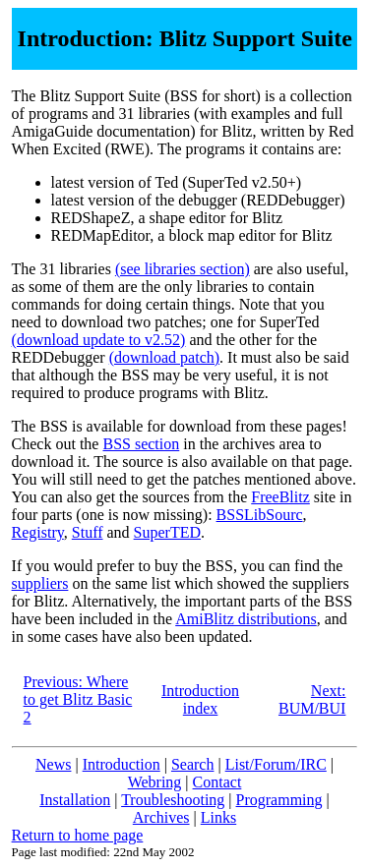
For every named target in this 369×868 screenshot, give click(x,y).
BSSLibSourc (260, 515)
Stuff (88, 532)
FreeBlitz (280, 497)
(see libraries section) (183, 269)
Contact (217, 782)
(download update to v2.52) (99, 340)
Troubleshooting (173, 800)
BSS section (141, 444)
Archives (161, 817)
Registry (38, 532)
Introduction (122, 764)
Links (218, 817)
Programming (279, 800)
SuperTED (167, 532)
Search (193, 764)
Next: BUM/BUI (312, 699)
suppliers (40, 583)
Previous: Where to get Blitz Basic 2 (78, 699)
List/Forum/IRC (276, 764)
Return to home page (78, 835)
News (53, 764)
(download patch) (164, 357)
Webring (155, 782)
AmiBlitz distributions (246, 619)
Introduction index (200, 699)
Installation (75, 800)
